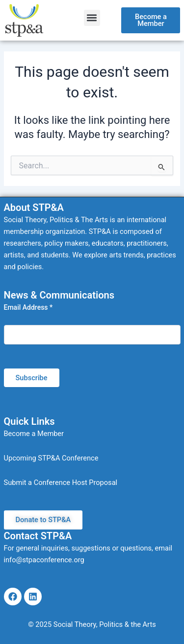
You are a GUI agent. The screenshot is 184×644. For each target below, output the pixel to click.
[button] (92, 18)
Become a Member (34, 434)
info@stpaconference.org (44, 560)
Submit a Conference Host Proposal (61, 483)
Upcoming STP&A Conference (51, 458)
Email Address (28, 307)
